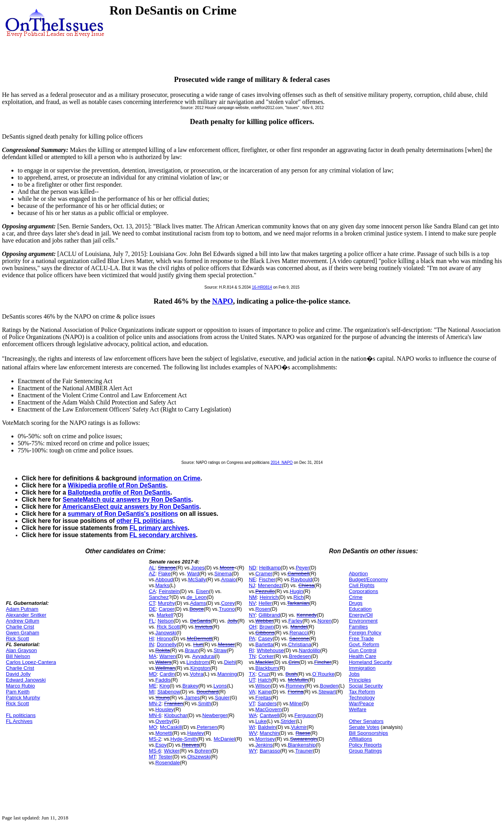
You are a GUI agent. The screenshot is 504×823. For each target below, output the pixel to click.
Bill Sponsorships (369, 733)
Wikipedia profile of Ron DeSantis (117, 485)
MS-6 (155, 751)
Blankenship (302, 745)
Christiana (300, 644)
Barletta (264, 644)
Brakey (190, 686)
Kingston (200, 668)
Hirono (164, 639)
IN (151, 644)
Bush (291, 674)
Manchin (270, 733)
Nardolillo (309, 650)
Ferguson (305, 715)
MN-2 (155, 703)
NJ (252, 585)
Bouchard (208, 692)
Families (358, 627)
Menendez (270, 585)
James (192, 698)
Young (163, 698)
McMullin (298, 680)
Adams (198, 603)
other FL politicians (145, 521)
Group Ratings (365, 751)
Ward (193, 574)
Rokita (163, 650)
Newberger (215, 715)
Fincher (323, 662)
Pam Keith (18, 692)
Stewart (327, 692)
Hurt (198, 644)
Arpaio (228, 579)
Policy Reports (365, 745)
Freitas (263, 698)
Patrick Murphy (23, 698)
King (165, 686)
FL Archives (19, 721)
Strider (288, 721)
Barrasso (270, 751)
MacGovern (269, 709)
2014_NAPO (282, 462)
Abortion (358, 574)
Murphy (166, 603)
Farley (295, 621)
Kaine (265, 692)
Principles (360, 680)
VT (252, 703)
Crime (356, 597)
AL (152, 568)
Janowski (166, 633)
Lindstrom (198, 662)
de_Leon (197, 597)
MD (153, 674)
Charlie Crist (20, 627)
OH (253, 627)
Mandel (299, 627)
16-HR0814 (262, 287)
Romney (295, 686)
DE (152, 609)
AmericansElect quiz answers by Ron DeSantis (131, 507)
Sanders (267, 703)
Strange (167, 568)
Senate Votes (364, 727)
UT (252, 680)
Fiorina (296, 692)
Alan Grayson (21, 650)
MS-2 (155, 739)
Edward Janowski (26, 680)
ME (153, 686)
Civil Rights (362, 585)
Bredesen (300, 656)
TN (252, 656)
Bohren (203, 751)
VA (252, 692)
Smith (205, 703)
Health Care (362, 656)
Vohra (196, 674)
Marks (162, 585)
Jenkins (264, 745)
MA (153, 656)
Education (360, 609)
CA (152, 591)
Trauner (304, 751)
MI (152, 692)
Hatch (265, 680)
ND (253, 568)
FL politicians (21, 715)
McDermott (200, 639)
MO (153, 727)
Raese (303, 733)
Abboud (164, 579)
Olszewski (199, 757)
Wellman (165, 668)
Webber (264, 621)
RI (251, 650)
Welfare (358, 709)
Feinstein (169, 591)
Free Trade (361, 639)
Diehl (230, 662)
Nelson (165, 621)
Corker (266, 656)
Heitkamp (270, 568)
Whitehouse (270, 650)
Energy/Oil (361, 615)
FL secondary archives (163, 535)
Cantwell (270, 715)
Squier (222, 698)
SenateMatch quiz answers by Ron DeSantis (127, 500)
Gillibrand (269, 615)
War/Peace (361, 703)
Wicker (172, 751)
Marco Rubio (20, 686)
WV (253, 733)
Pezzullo (265, 591)
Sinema (223, 574)
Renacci (299, 633)
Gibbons (265, 633)
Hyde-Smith (184, 739)
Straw (220, 650)
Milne (296, 703)
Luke (261, 721)
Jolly (232, 621)
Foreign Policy (365, 633)
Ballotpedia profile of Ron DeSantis (119, 492)
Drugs (356, 603)
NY (252, 615)
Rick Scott (18, 639)
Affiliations (360, 739)
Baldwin (267, 727)
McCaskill (171, 727)
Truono (227, 609)
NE (252, 579)
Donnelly (167, 644)
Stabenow (169, 692)
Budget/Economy (368, 579)
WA (253, 715)
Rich (298, 597)
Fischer (267, 579)
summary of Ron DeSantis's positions (123, 514)
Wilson (263, 686)
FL (152, 621)
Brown (267, 627)
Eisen (203, 591)
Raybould (301, 579)
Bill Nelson (18, 656)
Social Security (366, 686)
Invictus (204, 627)
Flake (165, 574)
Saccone (299, 639)
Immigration (362, 668)
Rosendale (168, 763)
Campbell (298, 574)
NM (253, 597)
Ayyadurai (204, 656)
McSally (197, 579)
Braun (192, 650)
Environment (363, 621)
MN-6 (155, 715)
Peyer (302, 568)
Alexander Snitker (26, 615)
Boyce (196, 609)
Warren (168, 656)
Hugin (296, 591)
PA (252, 639)
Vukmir (299, 727)
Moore (227, 568)
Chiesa (306, 585)
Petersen (207, 727)
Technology (362, 698)
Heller (265, 603)
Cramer (264, 574)
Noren (325, 621)
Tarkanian (298, 603)
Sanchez (159, 597)
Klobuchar (176, 715)
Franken (174, 703)
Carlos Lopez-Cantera (31, 662)
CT (152, 603)
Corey (228, 603)
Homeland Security (371, 662)
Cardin (167, 674)
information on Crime (169, 478)
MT (152, 757)
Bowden (329, 686)
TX (252, 674)
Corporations (363, 591)
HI (151, 639)
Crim (294, 662)
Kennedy (307, 615)
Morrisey (265, 739)
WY (253, 751)
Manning (227, 674)
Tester (165, 757)
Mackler (265, 662)
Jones (198, 568)
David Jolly (18, 674)
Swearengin (304, 739)
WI (252, 727)
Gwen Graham (23, 633)
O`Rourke (323, 674)
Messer (226, 644)
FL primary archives (159, 528)
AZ (152, 574)
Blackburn (267, 668)
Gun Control (363, 650)
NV (252, 603)
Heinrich (269, 597)
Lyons (220, 686)
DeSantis (201, 621)
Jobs (354, 674)
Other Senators (366, 721)
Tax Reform (362, 692)
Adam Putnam (22, 609)
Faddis (163, 680)
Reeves (191, 745)
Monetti (164, 733)
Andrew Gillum (23, 621)
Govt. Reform (364, 644)
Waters (164, 662)
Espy (161, 745)
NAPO (223, 301)
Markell (165, 615)
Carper (167, 609)
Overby (164, 721)
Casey (266, 639)
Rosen (263, 609)
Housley (165, 709)
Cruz (264, 674)
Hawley (195, 733)
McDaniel (224, 739)
